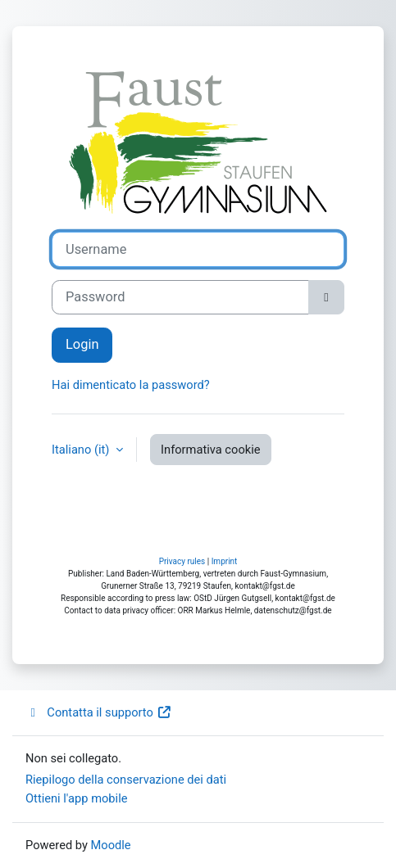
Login (82, 344)
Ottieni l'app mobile (76, 798)
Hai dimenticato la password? (131, 385)
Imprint (225, 561)
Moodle (111, 845)
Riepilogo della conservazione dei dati (126, 780)
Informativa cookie (210, 450)
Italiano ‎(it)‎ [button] (82, 450)
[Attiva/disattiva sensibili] (326, 298)
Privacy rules (182, 561)
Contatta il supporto (98, 712)
